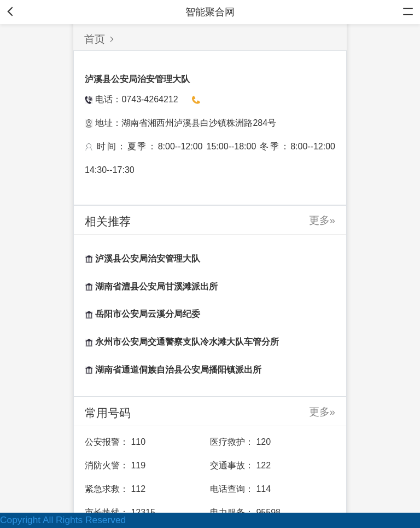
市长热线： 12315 (120, 512)
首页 (95, 39)
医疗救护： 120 (240, 442)
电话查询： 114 (240, 489)
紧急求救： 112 (115, 489)
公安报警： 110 (115, 442)
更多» (322, 220)
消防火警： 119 (115, 465)
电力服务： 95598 (245, 512)
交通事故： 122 (240, 465)
